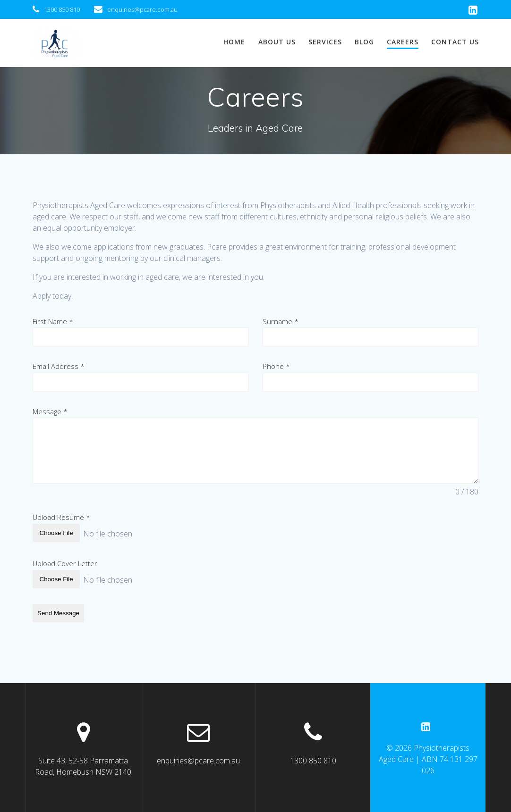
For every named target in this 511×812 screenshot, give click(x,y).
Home (234, 42)
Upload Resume (61, 518)
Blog (364, 42)
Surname (281, 321)
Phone (276, 367)
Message (50, 412)
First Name (53, 321)
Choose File (56, 534)
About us (277, 42)
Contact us (455, 42)
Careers (403, 42)
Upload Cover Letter (65, 563)
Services (325, 42)
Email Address (59, 367)
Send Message (58, 611)
